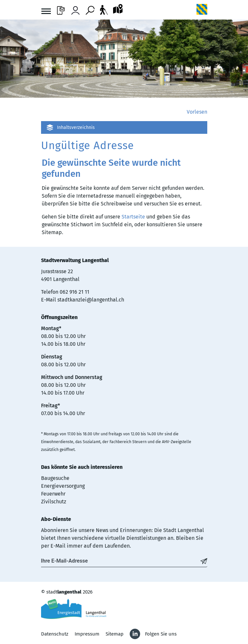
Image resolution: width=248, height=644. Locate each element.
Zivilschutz (54, 502)
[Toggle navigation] (46, 12)
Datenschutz (55, 634)
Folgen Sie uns (161, 634)
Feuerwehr (53, 494)
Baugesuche (55, 478)
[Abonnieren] (204, 561)
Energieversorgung (63, 486)
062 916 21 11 (74, 292)
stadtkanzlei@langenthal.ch (91, 300)
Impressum (87, 634)
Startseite (133, 217)
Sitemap (115, 634)
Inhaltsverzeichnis (76, 127)
